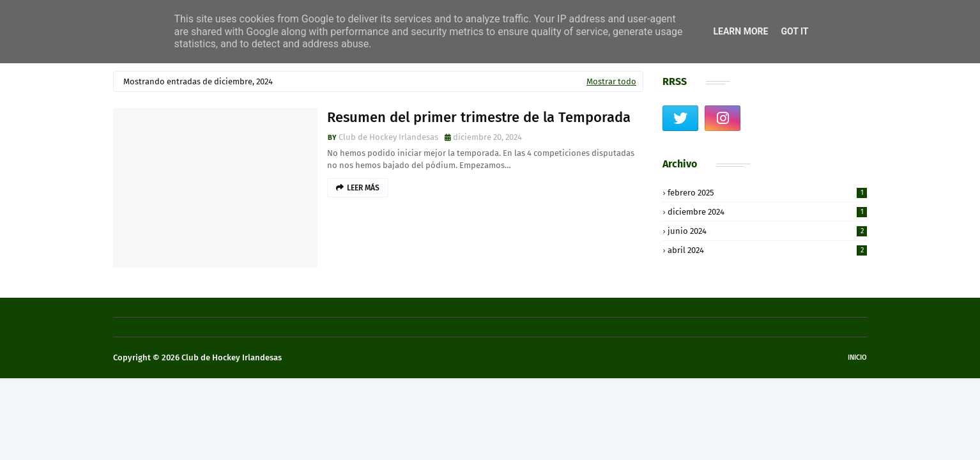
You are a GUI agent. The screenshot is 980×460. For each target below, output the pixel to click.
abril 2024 (767, 250)
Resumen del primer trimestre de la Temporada (479, 117)
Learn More (740, 31)
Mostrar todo (611, 81)
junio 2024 (767, 231)
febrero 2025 (767, 193)
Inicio (857, 357)
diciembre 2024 (767, 212)
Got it (794, 31)
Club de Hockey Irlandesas (388, 137)
